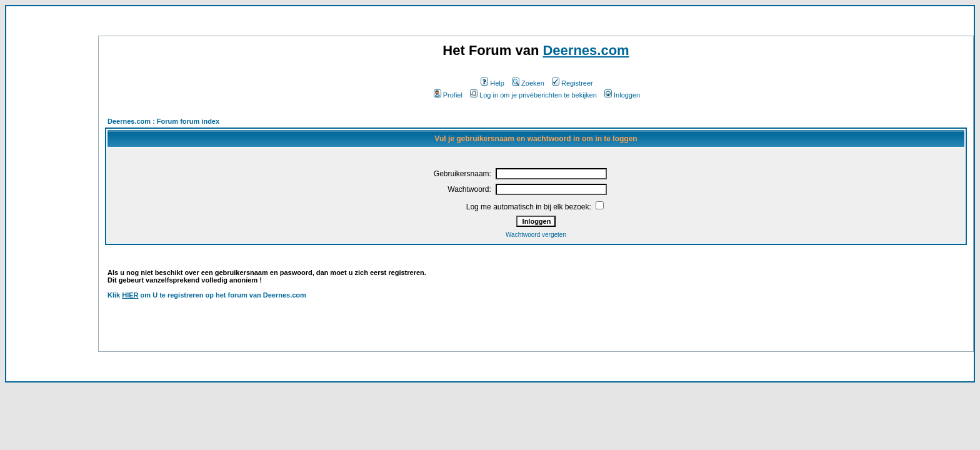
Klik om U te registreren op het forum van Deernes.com (207, 295)
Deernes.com (586, 50)
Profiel (448, 95)
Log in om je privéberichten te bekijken (533, 95)
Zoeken (528, 83)
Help (492, 83)
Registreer (572, 83)
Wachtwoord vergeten (536, 235)
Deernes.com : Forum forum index (163, 121)
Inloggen (622, 95)
